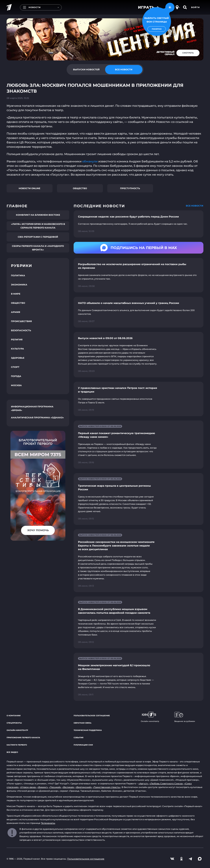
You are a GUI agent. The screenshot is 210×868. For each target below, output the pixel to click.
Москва (16, 385)
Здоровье (18, 358)
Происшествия (21, 321)
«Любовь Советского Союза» (166, 784)
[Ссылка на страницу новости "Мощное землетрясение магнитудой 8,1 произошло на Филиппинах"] (139, 677)
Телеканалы (48, 823)
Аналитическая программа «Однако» (37, 418)
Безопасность (21, 330)
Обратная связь (82, 723)
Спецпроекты (14, 723)
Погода (16, 376)
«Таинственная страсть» (107, 787)
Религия (17, 340)
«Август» (143, 784)
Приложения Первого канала (23, 738)
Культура (17, 349)
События (78, 738)
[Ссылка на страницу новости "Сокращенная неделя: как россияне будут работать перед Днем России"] (139, 224)
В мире (16, 294)
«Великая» (68, 787)
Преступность (130, 188)
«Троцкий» (55, 787)
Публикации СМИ (83, 745)
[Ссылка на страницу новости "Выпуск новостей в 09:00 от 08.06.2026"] (139, 355)
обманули (90, 161)
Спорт (15, 367)
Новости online (29, 188)
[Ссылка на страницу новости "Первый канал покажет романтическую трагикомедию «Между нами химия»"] (139, 445)
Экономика (19, 285)
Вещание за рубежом (185, 717)
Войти (195, 7)
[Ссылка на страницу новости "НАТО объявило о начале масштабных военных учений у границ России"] (139, 312)
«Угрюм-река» (28, 787)
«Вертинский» (84, 787)
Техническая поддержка (88, 730)
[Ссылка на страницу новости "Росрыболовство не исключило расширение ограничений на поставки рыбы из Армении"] (139, 275)
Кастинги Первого (17, 745)
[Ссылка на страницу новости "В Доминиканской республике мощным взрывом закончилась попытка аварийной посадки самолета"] (139, 622)
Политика (18, 275)
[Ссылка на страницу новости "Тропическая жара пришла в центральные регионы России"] (139, 499)
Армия (16, 312)
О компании (14, 716)
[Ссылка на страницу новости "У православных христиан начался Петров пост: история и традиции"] (139, 399)
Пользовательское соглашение (92, 716)
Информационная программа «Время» (32, 408)
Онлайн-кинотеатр (17, 730)
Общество (80, 188)
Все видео (12, 752)
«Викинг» (43, 787)
